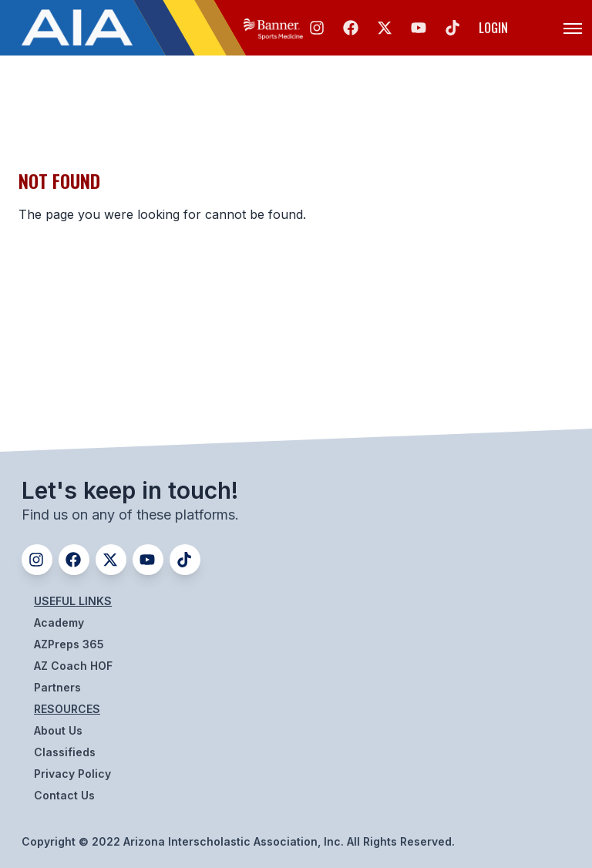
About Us (58, 730)
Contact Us (64, 795)
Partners (57, 687)
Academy (59, 622)
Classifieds (65, 752)
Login (493, 28)
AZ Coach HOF (73, 666)
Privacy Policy (72, 774)
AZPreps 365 (69, 644)
